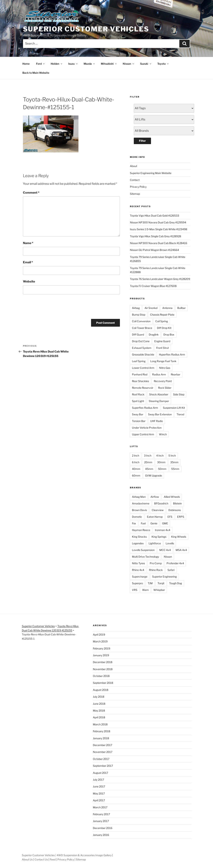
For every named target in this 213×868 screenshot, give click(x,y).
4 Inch (160, 456)
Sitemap (135, 194)
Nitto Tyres (138, 563)
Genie (154, 523)
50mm (162, 469)
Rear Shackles (140, 381)
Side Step (179, 394)
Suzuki (146, 64)
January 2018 (101, 738)
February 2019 (102, 648)
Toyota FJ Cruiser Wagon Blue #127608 (153, 286)
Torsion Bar (139, 421)
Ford (41, 64)
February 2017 (101, 814)
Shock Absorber (159, 394)
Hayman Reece (141, 530)
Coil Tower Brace (142, 328)
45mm (149, 469)
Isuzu (73, 64)
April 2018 (99, 717)
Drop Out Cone (141, 341)
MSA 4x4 (181, 550)
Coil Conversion (141, 321)
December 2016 (103, 828)
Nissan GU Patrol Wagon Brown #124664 (154, 250)
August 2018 (101, 690)
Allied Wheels (172, 497)
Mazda (89, 64)
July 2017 (98, 780)
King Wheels (179, 537)
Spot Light (138, 401)
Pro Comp (156, 563)
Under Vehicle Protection (147, 428)
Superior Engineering (164, 577)
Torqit (161, 583)
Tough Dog (176, 583)
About (134, 166)
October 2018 (101, 676)
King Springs (159, 537)
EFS (170, 517)
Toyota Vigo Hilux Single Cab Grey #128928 (155, 236)
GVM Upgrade (154, 475)
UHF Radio (157, 421)
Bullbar (181, 308)
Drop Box (169, 335)
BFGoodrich (161, 503)
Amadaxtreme (141, 503)
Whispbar (159, 590)
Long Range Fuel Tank (163, 361)
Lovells (170, 543)
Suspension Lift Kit (174, 408)
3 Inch (148, 456)
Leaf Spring (139, 361)
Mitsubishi (109, 64)
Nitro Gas (165, 368)
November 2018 (103, 669)
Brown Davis (139, 510)
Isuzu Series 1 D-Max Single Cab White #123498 (159, 229)
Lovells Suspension (143, 550)
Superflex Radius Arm (145, 408)
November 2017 (103, 752)
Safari (171, 570)
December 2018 (103, 662)
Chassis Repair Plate (162, 315)
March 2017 (100, 807)
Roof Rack (138, 394)
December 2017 (103, 745)
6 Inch (136, 462)
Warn (145, 590)
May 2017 (99, 793)
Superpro (137, 583)
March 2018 (100, 724)
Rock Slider (165, 388)
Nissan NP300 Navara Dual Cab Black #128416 (159, 243)
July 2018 (99, 697)
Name (28, 243)
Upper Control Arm (143, 434)
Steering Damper (159, 401)
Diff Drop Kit (164, 328)
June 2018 (99, 704)
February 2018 (102, 731)
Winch (163, 434)
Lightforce (155, 543)
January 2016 (101, 835)
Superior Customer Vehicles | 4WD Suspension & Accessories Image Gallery (67, 855)
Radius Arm (159, 374)
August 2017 (100, 773)
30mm (161, 462)
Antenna (167, 308)
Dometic (137, 517)
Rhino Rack (156, 570)
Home (26, 64)
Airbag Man (139, 497)
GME (165, 523)
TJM (150, 583)
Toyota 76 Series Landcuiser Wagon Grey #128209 (160, 279)
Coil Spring (162, 321)
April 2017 (99, 800)
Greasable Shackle (143, 354)
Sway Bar (138, 414)
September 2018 (103, 683)
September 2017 (103, 766)
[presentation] (51, 306)
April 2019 (99, 635)
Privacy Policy (138, 187)
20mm (148, 462)
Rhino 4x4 (138, 570)
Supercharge (140, 577)
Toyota (163, 64)
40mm (136, 469)
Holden (57, 64)
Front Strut (162, 348)
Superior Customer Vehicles (86, 29)
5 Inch (172, 456)
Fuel (143, 523)
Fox (134, 523)
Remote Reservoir (143, 388)
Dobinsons (175, 510)
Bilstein (177, 503)
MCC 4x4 (165, 550)
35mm (174, 462)
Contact (135, 180)
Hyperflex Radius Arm (172, 354)
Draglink (154, 335)
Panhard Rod (140, 374)
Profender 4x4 (175, 563)
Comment (31, 193)
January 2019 (101, 655)
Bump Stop (139, 315)
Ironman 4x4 (163, 530)
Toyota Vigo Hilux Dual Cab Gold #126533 (155, 216)
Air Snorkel (151, 308)
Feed (53, 859)
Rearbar (176, 374)
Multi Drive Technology (145, 557)
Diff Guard (138, 335)
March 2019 (100, 641)
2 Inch (136, 456)
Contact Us (41, 859)
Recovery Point (163, 381)
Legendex (138, 543)
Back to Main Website (36, 73)
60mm (136, 475)
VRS (135, 590)
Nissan (129, 64)
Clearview (158, 510)
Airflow (155, 497)
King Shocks (139, 537)
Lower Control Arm (143, 368)
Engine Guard (162, 341)
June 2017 (99, 786)
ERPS (181, 517)
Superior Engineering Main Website (151, 173)
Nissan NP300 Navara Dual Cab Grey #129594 (158, 222)
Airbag (136, 308)
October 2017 (101, 759)
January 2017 (101, 821)
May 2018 (99, 710)
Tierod (180, 414)
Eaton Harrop (155, 517)
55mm (175, 469)
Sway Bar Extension (160, 414)
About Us (27, 859)
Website (29, 281)
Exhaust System (142, 348)
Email (28, 262)
